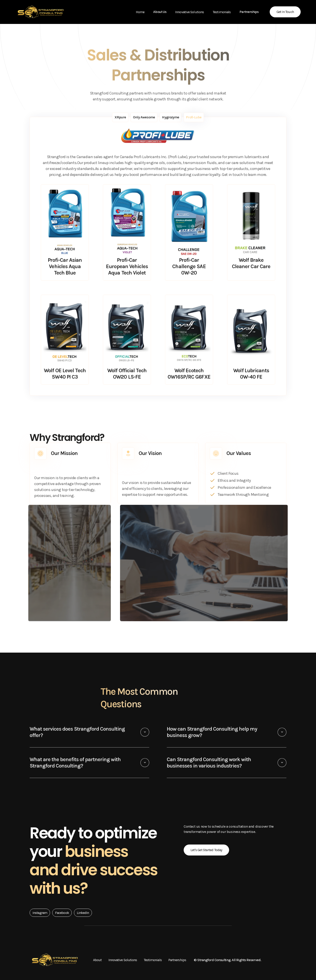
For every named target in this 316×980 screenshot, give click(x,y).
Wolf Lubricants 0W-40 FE (251, 374)
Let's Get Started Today (206, 850)
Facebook (62, 913)
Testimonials (222, 12)
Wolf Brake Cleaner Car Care (251, 263)
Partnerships (177, 960)
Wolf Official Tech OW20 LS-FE (127, 374)
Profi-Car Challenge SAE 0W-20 (189, 267)
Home (140, 12)
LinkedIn (83, 913)
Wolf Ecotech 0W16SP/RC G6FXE (189, 374)
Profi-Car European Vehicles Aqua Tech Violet (127, 267)
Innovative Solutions (189, 12)
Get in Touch (285, 12)
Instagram (40, 913)
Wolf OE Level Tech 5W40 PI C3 (65, 374)
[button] (160, 12)
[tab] (120, 118)
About (97, 960)
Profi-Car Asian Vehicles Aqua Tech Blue (65, 267)
